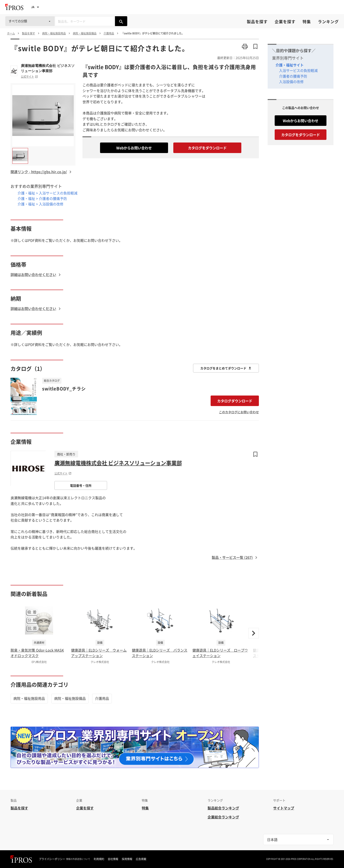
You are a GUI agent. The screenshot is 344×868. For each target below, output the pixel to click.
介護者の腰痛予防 (293, 76)
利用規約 (99, 859)
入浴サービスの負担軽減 (298, 70)
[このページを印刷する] (245, 46)
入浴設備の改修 (291, 82)
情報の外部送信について (78, 859)
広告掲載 (141, 859)
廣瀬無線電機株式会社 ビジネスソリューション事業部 (48, 68)
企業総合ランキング (223, 817)
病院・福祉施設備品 (70, 698)
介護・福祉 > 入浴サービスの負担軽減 (47, 193)
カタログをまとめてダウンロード (226, 368)
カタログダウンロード (235, 401)
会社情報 (113, 859)
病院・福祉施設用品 (29, 698)
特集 (307, 22)
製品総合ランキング (223, 808)
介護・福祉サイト (290, 65)
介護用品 (102, 698)
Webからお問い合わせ (134, 148)
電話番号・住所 (81, 485)
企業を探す (285, 22)
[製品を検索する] (121, 21)
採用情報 (127, 859)
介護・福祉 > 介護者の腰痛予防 (42, 198)
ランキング (328, 22)
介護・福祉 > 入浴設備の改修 (40, 204)
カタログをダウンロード (207, 148)
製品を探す (257, 22)
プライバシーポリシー (52, 859)
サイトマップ (284, 808)
